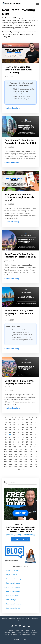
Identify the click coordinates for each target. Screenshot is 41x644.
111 (36, 449)
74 (6, 440)
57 (35, 432)
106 (10, 449)
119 (5, 454)
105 (5, 449)
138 (31, 459)
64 (31, 435)
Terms (14, 632)
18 (6, 422)
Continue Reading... (12, 108)
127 (10, 457)
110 (31, 449)
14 (23, 420)
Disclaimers (26, 632)
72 (31, 437)
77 (18, 440)
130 (26, 457)
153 (36, 464)
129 (21, 457)
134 (10, 459)
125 (36, 454)
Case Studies (20, 631)
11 (10, 420)
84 (14, 442)
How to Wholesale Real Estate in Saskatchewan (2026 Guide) (18, 70)
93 (18, 444)
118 (36, 452)
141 (10, 462)
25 (35, 422)
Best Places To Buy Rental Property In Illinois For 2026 (20, 142)
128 (15, 457)
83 (10, 442)
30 (23, 425)
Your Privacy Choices (25, 634)
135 (15, 459)
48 (31, 430)
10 (6, 420)
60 (14, 435)
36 (14, 427)
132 (36, 457)
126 (5, 457)
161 (19, 469)
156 (15, 467)
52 (14, 432)
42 (6, 430)
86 (23, 442)
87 (27, 442)
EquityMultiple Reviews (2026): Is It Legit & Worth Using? (19, 197)
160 (36, 467)
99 (10, 447)
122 (21, 454)
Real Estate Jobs (11, 600)
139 (36, 459)
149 (15, 464)
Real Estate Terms (12, 596)
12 (14, 420)
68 (14, 437)
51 (10, 432)
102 (25, 447)
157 (21, 467)
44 (14, 430)
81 (35, 440)
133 (5, 459)
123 (26, 454)
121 (15, 454)
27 (10, 425)
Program (27, 631)
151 (26, 464)
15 (27, 420)
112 (5, 452)
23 (27, 422)
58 (6, 435)
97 (35, 444)
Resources (7, 632)
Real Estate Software (12, 587)
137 (26, 459)
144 (26, 462)
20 (14, 422)
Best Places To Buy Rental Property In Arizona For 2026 (19, 384)
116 (26, 452)
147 (5, 464)
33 (35, 425)
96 (31, 444)
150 (21, 464)
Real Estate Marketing (13, 591)
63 (27, 435)
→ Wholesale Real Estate (13, 571)
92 (14, 444)
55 (27, 432)
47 (27, 430)
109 (26, 449)
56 (31, 432)
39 (27, 427)
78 (23, 440)
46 (23, 430)
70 (23, 437)
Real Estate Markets (12, 608)
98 (6, 447)
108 (21, 449)
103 (30, 447)
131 (31, 457)
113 (10, 452)
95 (27, 444)
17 (35, 420)
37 (18, 427)
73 (35, 437)
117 (31, 452)
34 (6, 427)
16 (31, 420)
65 (35, 435)
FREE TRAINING (10, 631)
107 (15, 449)
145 (31, 462)
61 (18, 435)
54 (23, 432)
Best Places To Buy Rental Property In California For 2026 (19, 313)
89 (35, 442)
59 (10, 435)
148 (10, 464)
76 (14, 440)
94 (23, 444)
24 (31, 422)
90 (6, 444)
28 (14, 425)
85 (18, 442)
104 (35, 447)
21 (18, 422)
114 (15, 452)
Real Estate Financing (13, 604)
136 (21, 459)
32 (31, 425)
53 (18, 432)
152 (31, 464)
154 (5, 467)
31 (27, 425)
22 (23, 422)
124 (31, 454)
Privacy (19, 632)
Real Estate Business (12, 583)
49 (35, 430)
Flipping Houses (11, 575)
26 (6, 425)
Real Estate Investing (12, 579)
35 (10, 427)
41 (35, 427)
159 (31, 467)
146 (36, 462)
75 (10, 440)
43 (10, 430)
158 (26, 467)
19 (10, 422)
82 (6, 442)
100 (15, 447)
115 (21, 452)
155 (10, 467)
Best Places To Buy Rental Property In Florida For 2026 (20, 255)
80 (31, 440)
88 (31, 442)
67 (10, 437)
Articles (33, 631)
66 (6, 437)
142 (15, 462)
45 (18, 430)
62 (23, 435)
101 (20, 447)
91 (10, 444)
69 (18, 437)
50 (6, 432)
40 (31, 427)
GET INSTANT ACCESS (21, 539)
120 (10, 454)
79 (27, 440)
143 (21, 462)
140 (5, 462)
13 (18, 420)
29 (18, 425)
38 (23, 427)
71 (27, 437)
